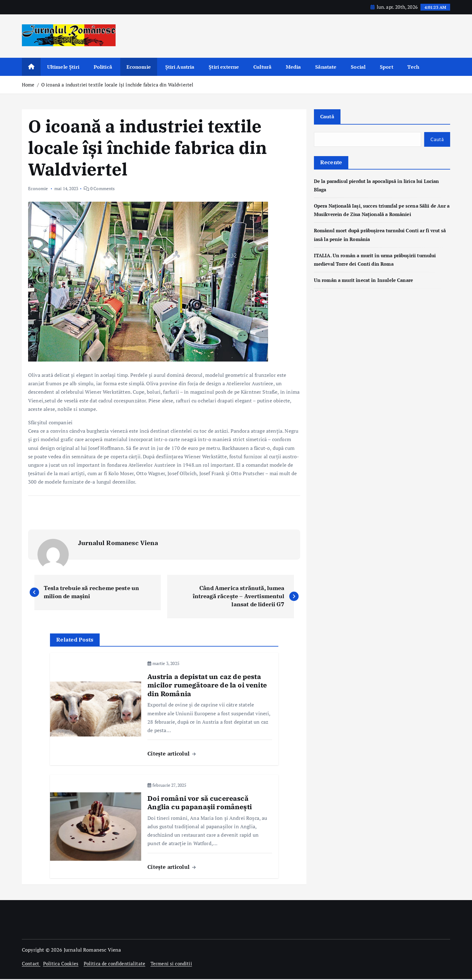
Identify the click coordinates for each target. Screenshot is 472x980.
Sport (387, 67)
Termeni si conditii (176, 964)
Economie (139, 67)
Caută (328, 117)
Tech (413, 67)
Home (28, 85)
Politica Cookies (62, 964)
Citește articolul (171, 755)
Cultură (262, 67)
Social (358, 67)
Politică (103, 67)
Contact (31, 964)
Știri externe (224, 67)
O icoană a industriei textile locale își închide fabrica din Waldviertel (117, 85)
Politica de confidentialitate (118, 964)
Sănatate (326, 67)
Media (293, 67)
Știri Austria (180, 67)
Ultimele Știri (63, 67)
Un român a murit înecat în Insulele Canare (366, 281)
